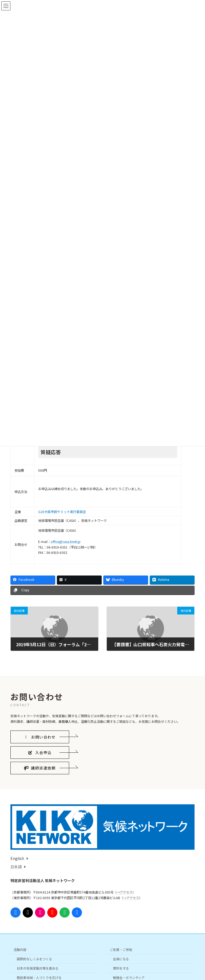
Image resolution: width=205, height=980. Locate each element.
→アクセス (125, 892)
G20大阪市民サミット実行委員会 (62, 512)
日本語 (16, 867)
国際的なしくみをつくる (34, 959)
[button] (40, 737)
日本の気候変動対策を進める (38, 968)
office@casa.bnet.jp (66, 542)
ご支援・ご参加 (121, 949)
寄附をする (121, 968)
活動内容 (20, 949)
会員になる (121, 959)
